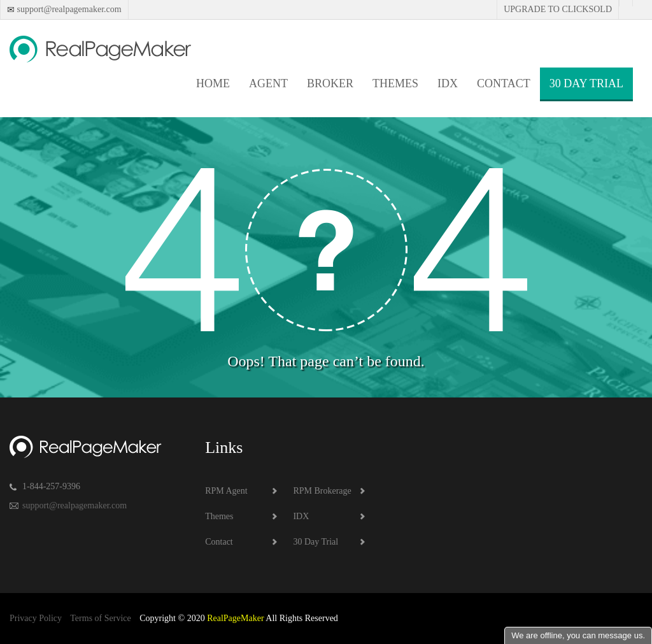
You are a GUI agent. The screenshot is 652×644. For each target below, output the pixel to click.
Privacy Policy (36, 618)
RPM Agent (226, 491)
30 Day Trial (586, 83)
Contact (504, 83)
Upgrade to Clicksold (558, 9)
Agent (268, 83)
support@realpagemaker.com (68, 9)
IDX (448, 83)
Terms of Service (100, 618)
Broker (330, 83)
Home (213, 83)
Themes (395, 83)
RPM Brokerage (322, 491)
